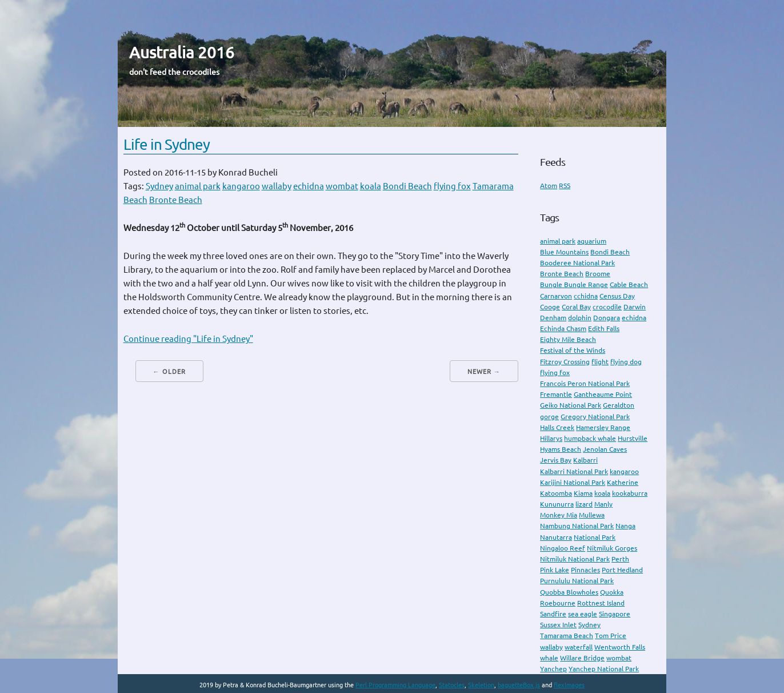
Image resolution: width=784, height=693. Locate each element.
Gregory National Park (595, 417)
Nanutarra (556, 537)
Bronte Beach (176, 200)
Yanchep (553, 669)
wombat (342, 186)
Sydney (159, 186)
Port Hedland (622, 570)
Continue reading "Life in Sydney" (188, 339)
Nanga (625, 526)
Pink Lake (555, 570)
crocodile (607, 307)
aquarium (592, 241)
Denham (553, 318)
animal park (198, 186)
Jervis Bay (556, 460)
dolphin (580, 318)
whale (549, 658)
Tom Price (611, 636)
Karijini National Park (573, 482)
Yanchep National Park (604, 669)
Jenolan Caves (605, 449)
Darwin (635, 307)
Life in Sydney (167, 144)
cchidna (586, 296)
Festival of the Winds (573, 350)
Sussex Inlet (558, 625)
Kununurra (557, 504)
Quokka (612, 592)
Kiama (583, 493)
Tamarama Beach (567, 636)
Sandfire (553, 614)
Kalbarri (585, 460)
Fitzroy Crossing (565, 362)
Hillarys (551, 438)
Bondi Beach (407, 186)
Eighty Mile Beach (568, 339)
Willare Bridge (582, 658)
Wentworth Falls (620, 647)
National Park (595, 537)
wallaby (277, 186)
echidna (309, 186)
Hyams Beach (561, 449)
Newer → (484, 372)
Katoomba (556, 493)
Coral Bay (576, 307)
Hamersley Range (603, 427)
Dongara (607, 318)
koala (371, 186)
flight (600, 362)
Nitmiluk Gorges (612, 548)
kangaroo (241, 186)
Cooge (550, 307)
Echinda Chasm (563, 328)
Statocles (452, 685)
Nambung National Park (577, 526)
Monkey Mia (559, 515)
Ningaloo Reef (563, 548)
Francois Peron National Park (585, 383)
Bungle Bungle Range (574, 284)
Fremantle (556, 394)
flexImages (569, 685)
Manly (603, 504)
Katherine (623, 482)
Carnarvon (556, 296)
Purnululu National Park (577, 581)
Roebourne (558, 603)
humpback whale (590, 438)
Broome (598, 274)
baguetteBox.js (519, 685)
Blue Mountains (564, 252)
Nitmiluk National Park (575, 559)
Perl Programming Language (395, 685)
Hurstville (633, 438)
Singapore (615, 614)
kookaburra (630, 493)
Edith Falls (604, 328)
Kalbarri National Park (574, 471)
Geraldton (619, 405)
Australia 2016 (182, 52)
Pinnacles (585, 570)
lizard (584, 504)
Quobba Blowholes (569, 592)
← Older (169, 372)
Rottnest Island (601, 603)
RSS (565, 186)
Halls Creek (557, 427)
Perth (620, 559)
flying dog (626, 362)
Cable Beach (629, 284)
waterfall (579, 647)
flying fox (452, 186)
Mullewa (592, 515)
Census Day (617, 296)
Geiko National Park (571, 405)
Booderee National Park (577, 263)
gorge (549, 417)
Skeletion (481, 685)
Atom (549, 186)
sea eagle (583, 614)
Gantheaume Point (603, 394)
